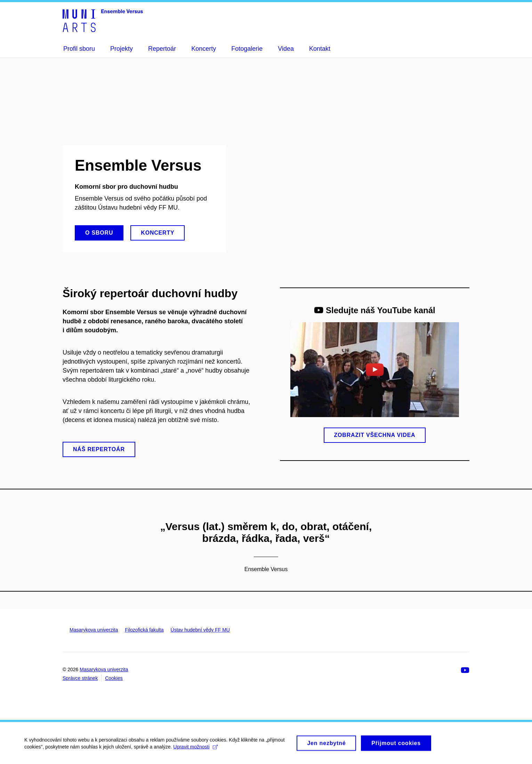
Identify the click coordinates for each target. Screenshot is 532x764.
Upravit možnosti (195, 750)
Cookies (114, 678)
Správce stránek (80, 678)
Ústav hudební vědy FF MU (200, 630)
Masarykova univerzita (94, 630)
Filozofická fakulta (144, 630)
